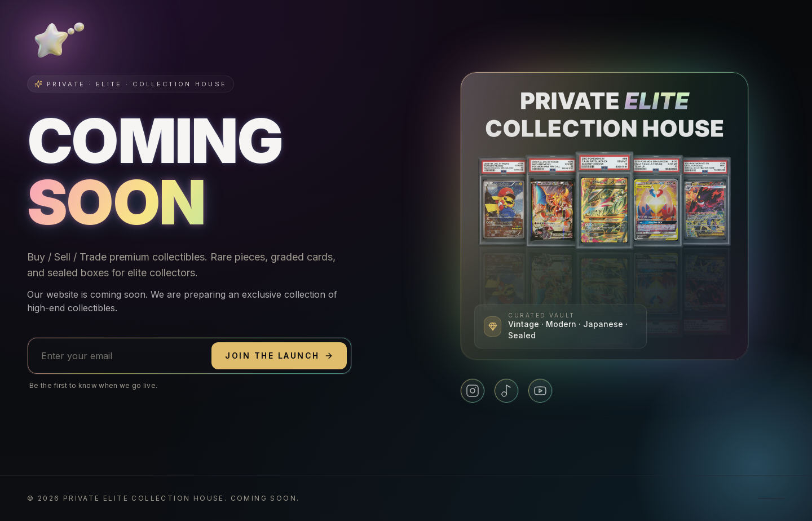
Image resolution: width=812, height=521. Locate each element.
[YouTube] (540, 391)
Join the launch (279, 356)
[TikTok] (506, 391)
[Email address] (120, 356)
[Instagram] (473, 391)
